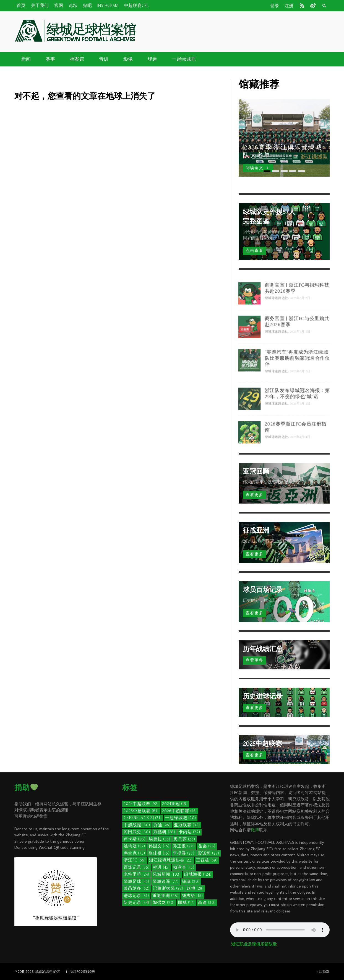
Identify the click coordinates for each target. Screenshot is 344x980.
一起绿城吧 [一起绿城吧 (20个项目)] (181, 818)
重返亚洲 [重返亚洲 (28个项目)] (166, 896)
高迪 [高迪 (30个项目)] (207, 903)
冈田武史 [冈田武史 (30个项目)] (137, 832)
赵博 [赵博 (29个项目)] (195, 889)
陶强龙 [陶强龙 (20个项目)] (164, 903)
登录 (275, 6)
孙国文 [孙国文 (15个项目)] (159, 846)
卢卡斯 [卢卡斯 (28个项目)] (135, 839)
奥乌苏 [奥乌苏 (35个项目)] (184, 839)
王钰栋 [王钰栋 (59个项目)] (207, 860)
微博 (255, 830)
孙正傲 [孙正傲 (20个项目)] (184, 846)
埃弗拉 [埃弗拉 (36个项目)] (160, 839)
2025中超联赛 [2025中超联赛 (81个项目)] (141, 811)
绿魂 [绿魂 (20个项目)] (191, 882)
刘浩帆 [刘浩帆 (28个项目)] (164, 832)
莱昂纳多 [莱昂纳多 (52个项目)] (137, 889)
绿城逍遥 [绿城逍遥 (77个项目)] (166, 882)
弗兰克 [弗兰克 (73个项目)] (134, 853)
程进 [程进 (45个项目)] (161, 867)
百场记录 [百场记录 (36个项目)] (137, 867)
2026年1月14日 (301, 459)
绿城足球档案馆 (47, 971)
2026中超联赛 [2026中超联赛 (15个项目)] (179, 811)
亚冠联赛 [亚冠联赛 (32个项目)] (187, 825)
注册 (289, 6)
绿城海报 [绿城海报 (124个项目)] (198, 874)
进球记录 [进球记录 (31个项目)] (136, 896)
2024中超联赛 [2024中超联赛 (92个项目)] (141, 804)
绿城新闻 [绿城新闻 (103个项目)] (167, 874)
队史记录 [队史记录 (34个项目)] (136, 903)
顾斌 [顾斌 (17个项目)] (186, 903)
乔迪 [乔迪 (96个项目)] (162, 825)
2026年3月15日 (301, 320)
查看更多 (254, 495)
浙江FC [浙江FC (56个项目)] (135, 860)
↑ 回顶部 (323, 971)
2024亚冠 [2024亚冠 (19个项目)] (175, 804)
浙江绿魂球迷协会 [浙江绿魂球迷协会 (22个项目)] (171, 860)
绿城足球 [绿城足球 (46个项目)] (136, 882)
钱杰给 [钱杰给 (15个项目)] (192, 896)
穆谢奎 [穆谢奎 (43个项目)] (184, 867)
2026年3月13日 (301, 394)
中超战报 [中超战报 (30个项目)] (137, 825)
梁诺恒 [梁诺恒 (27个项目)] (209, 853)
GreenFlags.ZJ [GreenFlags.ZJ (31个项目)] (143, 818)
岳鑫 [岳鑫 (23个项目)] (207, 846)
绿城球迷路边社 (276, 320)
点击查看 (254, 251)
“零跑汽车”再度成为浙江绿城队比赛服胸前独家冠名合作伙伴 (298, 380)
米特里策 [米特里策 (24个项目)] (136, 874)
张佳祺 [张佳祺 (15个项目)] (159, 853)
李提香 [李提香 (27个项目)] (184, 853)
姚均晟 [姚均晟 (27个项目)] (134, 846)
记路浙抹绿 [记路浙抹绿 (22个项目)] (168, 889)
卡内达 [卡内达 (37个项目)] (189, 832)
